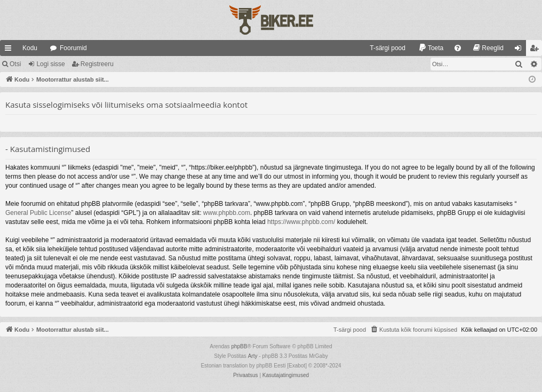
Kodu (30, 48)
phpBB (239, 346)
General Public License (38, 213)
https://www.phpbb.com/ (301, 222)
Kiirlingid (10, 50)
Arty (253, 356)
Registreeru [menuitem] (536, 50)
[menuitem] (383, 48)
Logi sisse (50, 64)
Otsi (15, 64)
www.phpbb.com (227, 213)
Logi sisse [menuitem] (520, 50)
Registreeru (97, 64)
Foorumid (73, 48)
